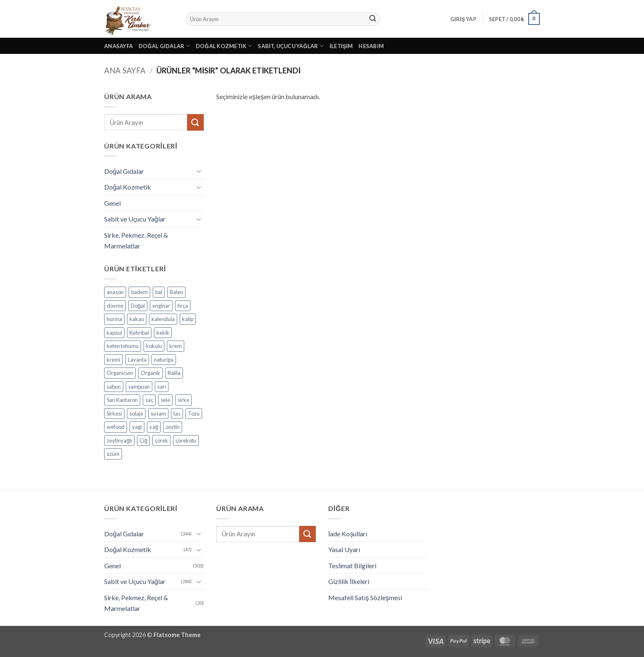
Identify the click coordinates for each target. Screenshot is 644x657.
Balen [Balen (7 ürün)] (176, 292)
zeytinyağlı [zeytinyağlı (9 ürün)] (119, 440)
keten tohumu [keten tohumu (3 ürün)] (123, 346)
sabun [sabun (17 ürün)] (114, 387)
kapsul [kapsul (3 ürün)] (114, 333)
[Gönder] (373, 19)
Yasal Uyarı (344, 549)
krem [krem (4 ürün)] (176, 346)
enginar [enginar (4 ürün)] (161, 306)
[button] (463, 19)
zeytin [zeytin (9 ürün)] (173, 427)
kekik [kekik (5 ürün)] (163, 333)
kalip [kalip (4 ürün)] (188, 319)
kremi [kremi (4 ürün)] (113, 360)
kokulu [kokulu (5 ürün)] (154, 346)
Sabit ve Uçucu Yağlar (135, 219)
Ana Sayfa (125, 71)
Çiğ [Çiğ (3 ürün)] (143, 440)
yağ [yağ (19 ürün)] (154, 427)
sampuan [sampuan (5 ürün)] (139, 387)
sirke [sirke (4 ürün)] (183, 400)
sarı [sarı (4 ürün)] (162, 387)
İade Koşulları (348, 534)
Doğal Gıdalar (164, 46)
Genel (112, 203)
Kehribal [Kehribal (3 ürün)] (139, 333)
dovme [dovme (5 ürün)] (115, 306)
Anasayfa (118, 46)
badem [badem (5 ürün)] (139, 292)
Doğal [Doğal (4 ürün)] (138, 306)
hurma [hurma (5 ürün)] (114, 319)
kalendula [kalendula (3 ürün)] (163, 319)
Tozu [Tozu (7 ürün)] (194, 414)
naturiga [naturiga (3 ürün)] (164, 360)
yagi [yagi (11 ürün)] (137, 427)
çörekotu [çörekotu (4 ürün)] (186, 440)
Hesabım (371, 46)
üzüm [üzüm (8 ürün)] (113, 454)
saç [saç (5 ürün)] (149, 400)
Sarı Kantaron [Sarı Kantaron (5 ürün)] (122, 400)
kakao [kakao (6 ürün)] (137, 319)
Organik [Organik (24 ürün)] (150, 373)
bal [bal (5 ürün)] (159, 292)
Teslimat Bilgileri (352, 566)
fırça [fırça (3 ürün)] (183, 306)
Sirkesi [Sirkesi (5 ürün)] (114, 414)
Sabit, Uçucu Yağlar (291, 46)
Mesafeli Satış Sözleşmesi (365, 597)
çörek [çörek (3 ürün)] (161, 440)
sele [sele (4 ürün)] (165, 400)
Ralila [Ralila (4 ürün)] (174, 373)
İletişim (341, 46)
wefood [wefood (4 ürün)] (116, 427)
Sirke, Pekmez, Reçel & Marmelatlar (136, 240)
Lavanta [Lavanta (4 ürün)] (137, 360)
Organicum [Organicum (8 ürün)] (120, 373)
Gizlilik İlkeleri (349, 581)
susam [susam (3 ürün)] (158, 414)
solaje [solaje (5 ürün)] (136, 414)
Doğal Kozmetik (224, 46)
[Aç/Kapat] (199, 171)
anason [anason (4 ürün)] (115, 292)
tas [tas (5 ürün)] (177, 414)
